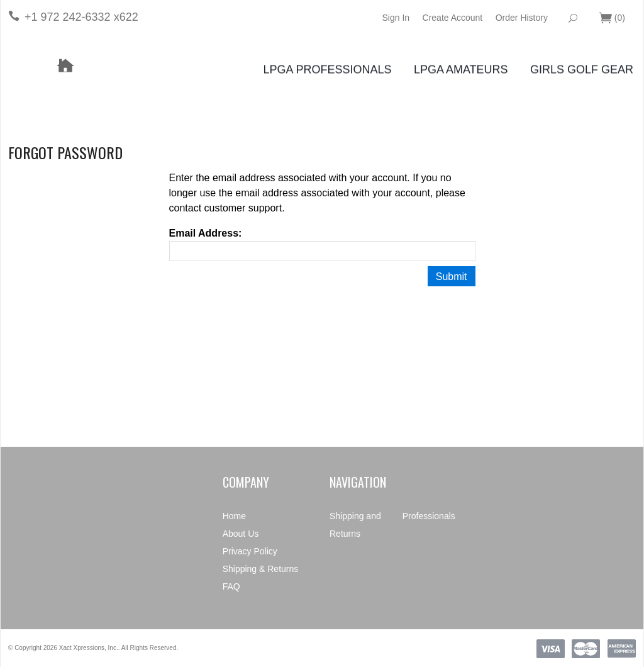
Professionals (429, 516)
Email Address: (206, 233)
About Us (241, 534)
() (612, 18)
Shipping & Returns (261, 569)
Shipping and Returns (355, 525)
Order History (522, 18)
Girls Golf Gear (582, 70)
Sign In (396, 18)
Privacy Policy (250, 551)
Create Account (453, 18)
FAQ (231, 586)
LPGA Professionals (327, 70)
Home (234, 516)
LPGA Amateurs (461, 70)
